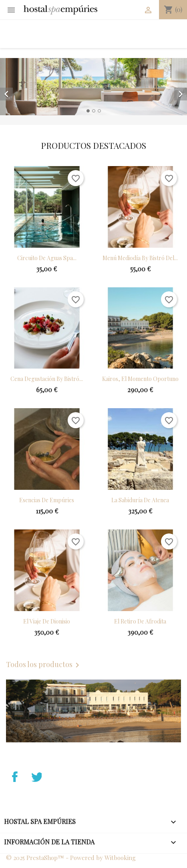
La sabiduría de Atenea (140, 500)
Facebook (13, 788)
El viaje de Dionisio (47, 621)
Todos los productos (44, 665)
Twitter (35, 788)
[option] (93, 87)
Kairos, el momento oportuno (140, 379)
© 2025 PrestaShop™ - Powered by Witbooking (71, 858)
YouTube (57, 776)
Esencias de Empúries (47, 500)
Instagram (79, 776)
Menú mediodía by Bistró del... (140, 258)
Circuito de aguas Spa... (47, 258)
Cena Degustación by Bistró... (47, 379)
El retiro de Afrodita (140, 621)
